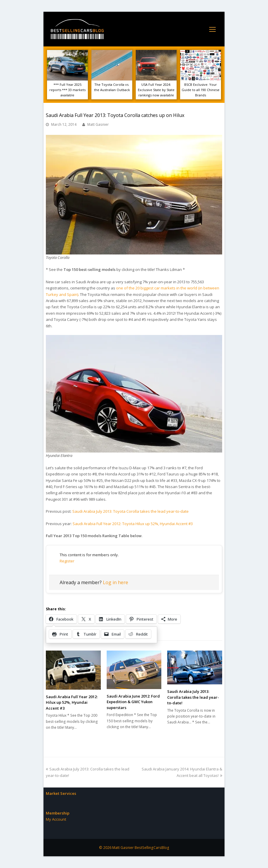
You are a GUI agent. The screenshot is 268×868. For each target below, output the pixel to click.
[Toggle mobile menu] (212, 29)
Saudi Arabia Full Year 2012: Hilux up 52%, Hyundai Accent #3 (72, 702)
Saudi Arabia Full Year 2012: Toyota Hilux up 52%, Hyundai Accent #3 (133, 524)
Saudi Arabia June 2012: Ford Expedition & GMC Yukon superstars (133, 702)
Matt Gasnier (98, 124)
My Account (56, 819)
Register (67, 561)
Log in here (115, 582)
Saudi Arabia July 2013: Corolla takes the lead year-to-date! (193, 697)
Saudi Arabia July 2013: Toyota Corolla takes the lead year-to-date (130, 511)
